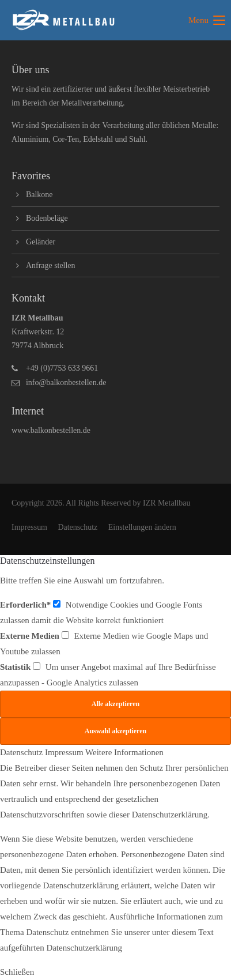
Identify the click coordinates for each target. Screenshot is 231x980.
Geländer (41, 242)
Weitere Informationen (124, 752)
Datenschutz (77, 527)
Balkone (39, 195)
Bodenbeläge (47, 218)
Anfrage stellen (51, 265)
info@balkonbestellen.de (66, 382)
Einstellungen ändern (142, 527)
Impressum (29, 527)
